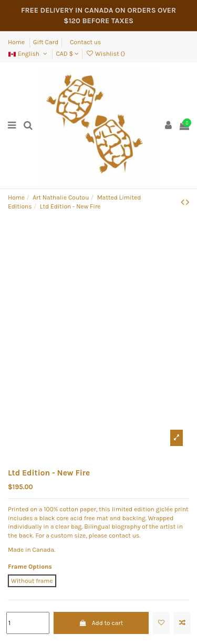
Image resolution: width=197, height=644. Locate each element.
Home (17, 42)
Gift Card (46, 42)
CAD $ (67, 54)
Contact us (85, 42)
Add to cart (101, 623)
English (28, 54)
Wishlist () (105, 54)
